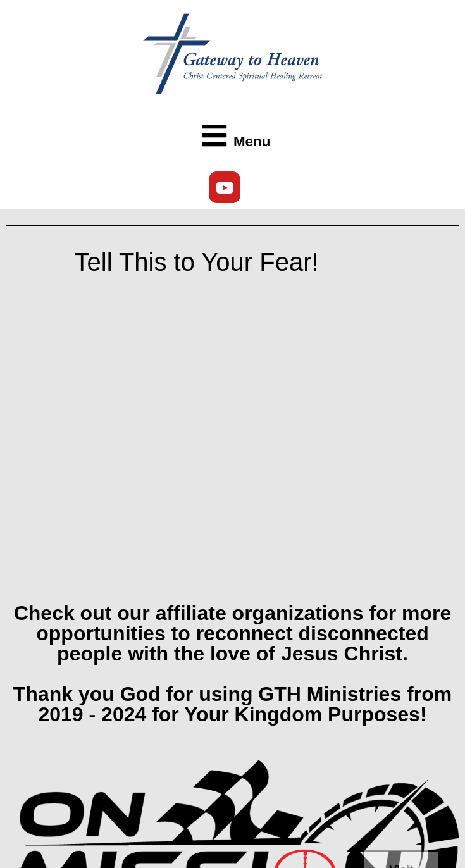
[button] (232, 136)
